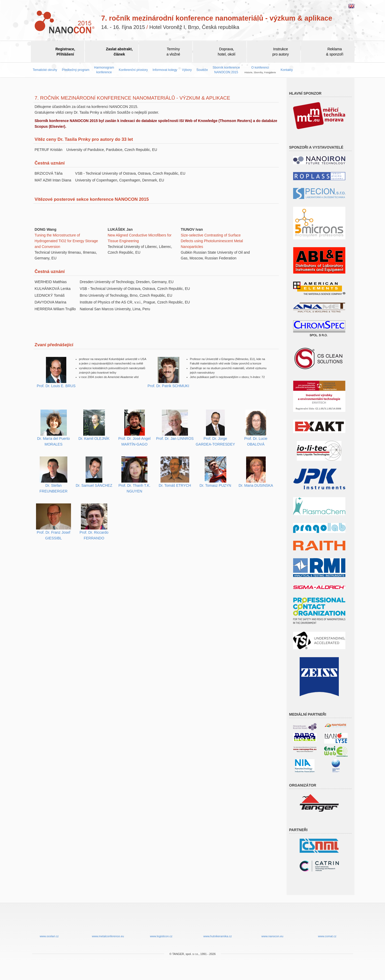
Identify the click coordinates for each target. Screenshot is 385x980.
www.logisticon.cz (161, 924)
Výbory (187, 70)
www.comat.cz (327, 924)
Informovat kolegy (165, 70)
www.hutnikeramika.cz (218, 924)
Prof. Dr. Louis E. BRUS (56, 386)
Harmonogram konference (104, 70)
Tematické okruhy (45, 70)
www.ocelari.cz (49, 924)
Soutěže (202, 70)
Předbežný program (76, 70)
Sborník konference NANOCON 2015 (226, 70)
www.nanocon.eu (273, 924)
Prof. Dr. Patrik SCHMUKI (168, 386)
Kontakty (287, 70)
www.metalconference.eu (108, 924)
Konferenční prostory (133, 70)
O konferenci (260, 70)
